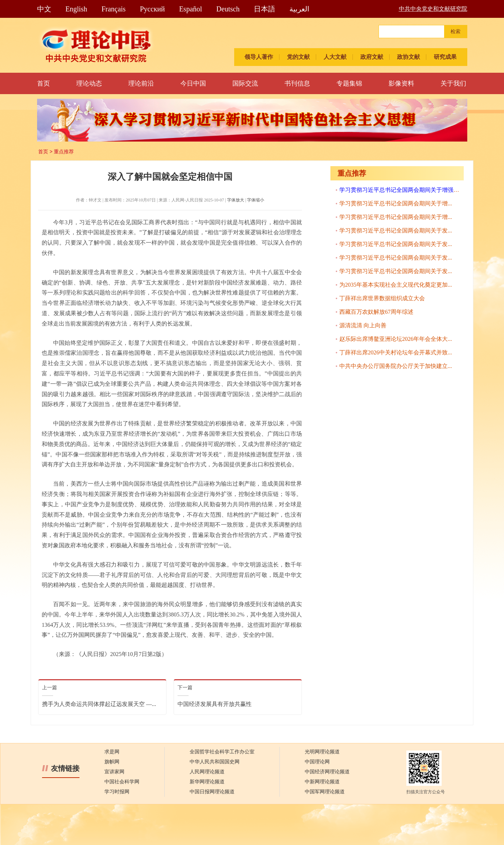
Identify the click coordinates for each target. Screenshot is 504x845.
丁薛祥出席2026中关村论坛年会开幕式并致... (396, 352)
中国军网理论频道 (325, 792)
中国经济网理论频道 (327, 772)
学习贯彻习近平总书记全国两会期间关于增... (396, 203)
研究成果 (445, 57)
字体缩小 (256, 200)
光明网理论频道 (322, 752)
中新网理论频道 (322, 782)
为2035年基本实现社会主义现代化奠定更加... (396, 285)
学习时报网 (117, 792)
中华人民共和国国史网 (215, 762)
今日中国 (193, 83)
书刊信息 (297, 83)
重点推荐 (64, 152)
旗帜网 (112, 762)
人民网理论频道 (207, 772)
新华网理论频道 (207, 782)
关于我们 (453, 83)
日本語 (264, 9)
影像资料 (401, 83)
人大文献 (335, 57)
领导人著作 (259, 57)
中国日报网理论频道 (212, 792)
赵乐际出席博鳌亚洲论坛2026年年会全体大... (396, 339)
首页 (43, 83)
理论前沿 (141, 83)
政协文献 (408, 57)
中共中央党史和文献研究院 (433, 9)
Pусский (152, 9)
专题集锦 (349, 83)
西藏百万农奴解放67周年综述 (376, 312)
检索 (456, 32)
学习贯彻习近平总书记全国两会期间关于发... (396, 231)
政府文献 (372, 57)
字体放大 (236, 200)
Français (114, 9)
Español (190, 9)
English (76, 9)
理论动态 (89, 83)
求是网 (112, 752)
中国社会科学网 (122, 782)
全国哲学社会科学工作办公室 (222, 752)
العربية (299, 9)
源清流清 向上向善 (363, 325)
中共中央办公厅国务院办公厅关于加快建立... (396, 366)
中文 (44, 9)
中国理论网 (317, 762)
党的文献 (298, 57)
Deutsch (228, 9)
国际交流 (245, 83)
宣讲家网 (114, 772)
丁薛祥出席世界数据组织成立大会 (382, 298)
